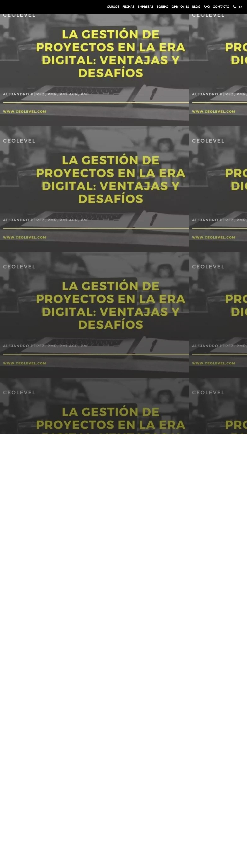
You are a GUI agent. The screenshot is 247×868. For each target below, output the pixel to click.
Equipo (163, 7)
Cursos (113, 7)
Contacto (221, 7)
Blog (196, 7)
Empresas (146, 7)
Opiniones (180, 7)
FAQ (207, 7)
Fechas (129, 7)
